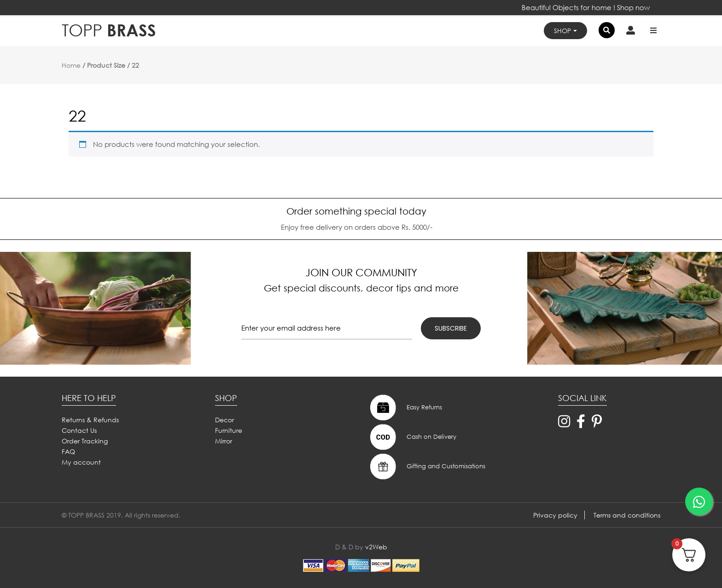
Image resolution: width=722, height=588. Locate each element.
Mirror (224, 441)
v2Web (376, 547)
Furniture (229, 430)
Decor (224, 420)
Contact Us (79, 430)
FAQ (68, 451)
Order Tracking (85, 441)
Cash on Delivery (412, 437)
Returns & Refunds (90, 420)
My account (81, 462)
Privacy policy (555, 515)
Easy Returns (405, 408)
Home (71, 65)
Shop (562, 31)
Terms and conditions (627, 515)
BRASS (109, 30)
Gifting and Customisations (427, 466)
